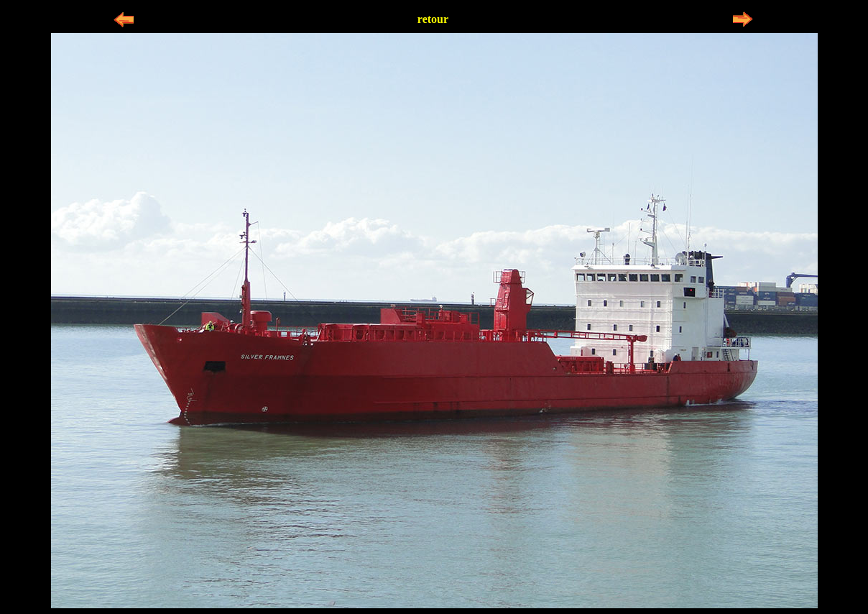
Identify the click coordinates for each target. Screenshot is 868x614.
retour (433, 19)
